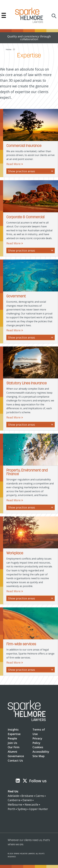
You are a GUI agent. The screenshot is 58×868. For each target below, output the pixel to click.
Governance (16, 756)
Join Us (12, 743)
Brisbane (27, 796)
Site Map (39, 756)
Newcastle (31, 804)
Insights (13, 729)
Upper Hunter (39, 809)
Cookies (38, 747)
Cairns (40, 796)
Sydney (22, 809)
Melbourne (15, 804)
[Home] (9, 49)
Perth (11, 809)
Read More (15, 164)
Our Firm (14, 747)
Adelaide (13, 796)
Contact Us (15, 760)
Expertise (14, 734)
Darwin (27, 800)
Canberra (14, 800)
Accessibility (41, 752)
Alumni (12, 752)
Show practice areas (31, 171)
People (12, 738)
